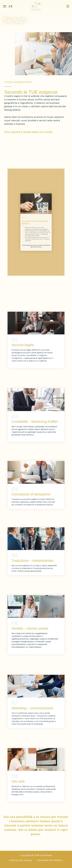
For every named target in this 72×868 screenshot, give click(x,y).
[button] (60, 6)
